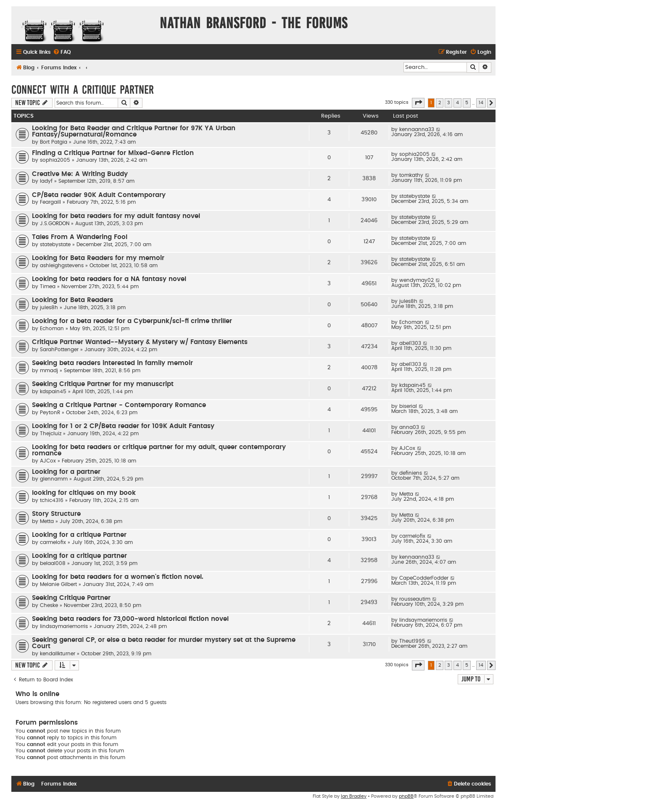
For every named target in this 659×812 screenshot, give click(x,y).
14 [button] (481, 103)
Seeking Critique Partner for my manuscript (103, 384)
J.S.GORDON (55, 223)
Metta (406, 494)
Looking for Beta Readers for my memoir (98, 258)
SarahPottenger (59, 350)
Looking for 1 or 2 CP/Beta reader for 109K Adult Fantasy (123, 426)
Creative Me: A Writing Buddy (80, 174)
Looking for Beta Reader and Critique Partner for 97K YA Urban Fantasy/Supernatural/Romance (134, 131)
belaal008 (53, 563)
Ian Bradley (354, 796)
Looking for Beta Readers (72, 300)
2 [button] (440, 103)
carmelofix (53, 542)
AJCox (48, 461)
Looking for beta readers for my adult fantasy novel (116, 216)
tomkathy (411, 175)
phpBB (406, 796)
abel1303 (410, 343)
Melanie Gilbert (58, 584)
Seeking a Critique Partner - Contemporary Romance (119, 405)
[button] (418, 103)
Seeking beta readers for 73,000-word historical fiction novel (130, 619)
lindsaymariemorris (64, 626)
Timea (48, 286)
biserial (408, 406)
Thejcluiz (51, 434)
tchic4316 (52, 500)
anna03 (409, 427)
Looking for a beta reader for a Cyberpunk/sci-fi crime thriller (132, 321)
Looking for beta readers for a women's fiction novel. (118, 577)
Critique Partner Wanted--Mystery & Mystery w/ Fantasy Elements (140, 342)
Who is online (37, 694)
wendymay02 (416, 280)
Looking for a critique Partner (79, 535)
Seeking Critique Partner (71, 598)
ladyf (46, 181)
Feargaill (50, 202)
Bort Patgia (54, 142)
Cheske (49, 605)
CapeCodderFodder (424, 578)
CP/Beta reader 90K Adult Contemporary (99, 195)
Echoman (52, 328)
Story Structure (56, 514)
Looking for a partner (66, 472)
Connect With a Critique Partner (83, 90)
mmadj (49, 371)
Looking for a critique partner (79, 556)
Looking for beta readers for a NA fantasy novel (109, 279)
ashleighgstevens (62, 265)
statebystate (415, 196)
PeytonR (50, 413)
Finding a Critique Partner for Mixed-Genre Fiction (113, 153)
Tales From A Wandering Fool (80, 237)
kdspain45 (53, 392)
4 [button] (457, 103)
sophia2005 (55, 160)
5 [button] (467, 103)
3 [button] (448, 103)
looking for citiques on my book (84, 493)
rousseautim (415, 599)
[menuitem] (62, 52)
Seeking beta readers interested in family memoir (112, 363)
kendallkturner (58, 654)
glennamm (54, 479)
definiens (411, 473)
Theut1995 (412, 641)
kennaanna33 (417, 129)
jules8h (49, 307)
